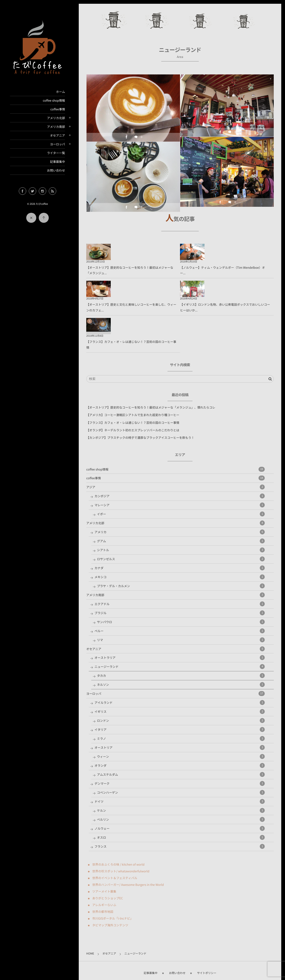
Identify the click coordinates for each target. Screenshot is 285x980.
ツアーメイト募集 (104, 891)
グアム (181, 541)
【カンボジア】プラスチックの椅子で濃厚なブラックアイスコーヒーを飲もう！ (140, 438)
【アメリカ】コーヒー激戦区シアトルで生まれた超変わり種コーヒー (133, 415)
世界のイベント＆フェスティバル (115, 878)
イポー (181, 514)
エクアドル (180, 604)
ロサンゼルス (181, 559)
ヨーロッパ (57, 144)
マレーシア (180, 505)
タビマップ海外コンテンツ (110, 925)
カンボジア (180, 496)
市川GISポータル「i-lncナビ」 (113, 918)
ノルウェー (180, 828)
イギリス (180, 712)
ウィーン (181, 756)
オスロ (181, 837)
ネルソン (181, 685)
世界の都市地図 (103, 912)
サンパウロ (181, 622)
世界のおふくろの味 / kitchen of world (118, 864)
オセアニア (57, 135)
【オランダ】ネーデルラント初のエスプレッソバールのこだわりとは (133, 430)
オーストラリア (180, 658)
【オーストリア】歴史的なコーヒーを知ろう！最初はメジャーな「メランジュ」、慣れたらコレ (151, 407)
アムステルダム (181, 774)
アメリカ (180, 532)
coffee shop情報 (54, 100)
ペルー (180, 631)
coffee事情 (58, 109)
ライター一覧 (56, 153)
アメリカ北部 (56, 118)
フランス (180, 846)
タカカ (181, 676)
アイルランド (180, 703)
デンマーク (180, 783)
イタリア (180, 730)
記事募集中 (57, 162)
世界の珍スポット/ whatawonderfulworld (121, 871)
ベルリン (181, 819)
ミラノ (181, 738)
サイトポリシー (207, 970)
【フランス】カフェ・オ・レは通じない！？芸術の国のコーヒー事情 (133, 423)
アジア (175, 487)
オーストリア (180, 747)
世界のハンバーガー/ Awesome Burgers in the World (128, 885)
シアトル (181, 550)
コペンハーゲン (181, 792)
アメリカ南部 (56, 127)
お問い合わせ (56, 170)
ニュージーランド (180, 667)
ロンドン (181, 721)
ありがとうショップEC (108, 898)
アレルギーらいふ (104, 905)
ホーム (60, 92)
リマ (181, 640)
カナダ (180, 568)
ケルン (181, 810)
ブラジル (180, 613)
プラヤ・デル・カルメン (181, 586)
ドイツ (180, 801)
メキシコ (180, 577)
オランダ (180, 765)
